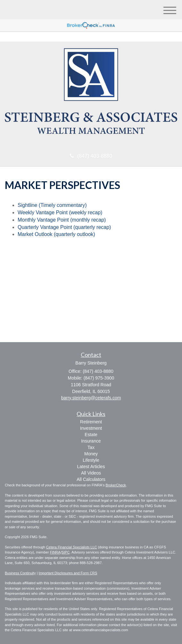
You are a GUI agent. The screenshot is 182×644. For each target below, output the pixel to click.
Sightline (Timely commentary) (52, 205)
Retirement (91, 422)
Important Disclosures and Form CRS (68, 573)
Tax (91, 447)
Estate (91, 435)
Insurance (91, 441)
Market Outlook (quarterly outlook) (56, 234)
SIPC (66, 552)
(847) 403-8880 (91, 156)
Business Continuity (20, 573)
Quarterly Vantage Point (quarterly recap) (64, 227)
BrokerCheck (116, 485)
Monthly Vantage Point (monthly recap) (62, 220)
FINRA (55, 552)
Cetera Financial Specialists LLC (72, 547)
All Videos (91, 473)
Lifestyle (91, 460)
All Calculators (91, 479)
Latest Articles (91, 467)
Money (91, 454)
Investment (91, 428)
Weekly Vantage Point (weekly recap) (60, 212)
